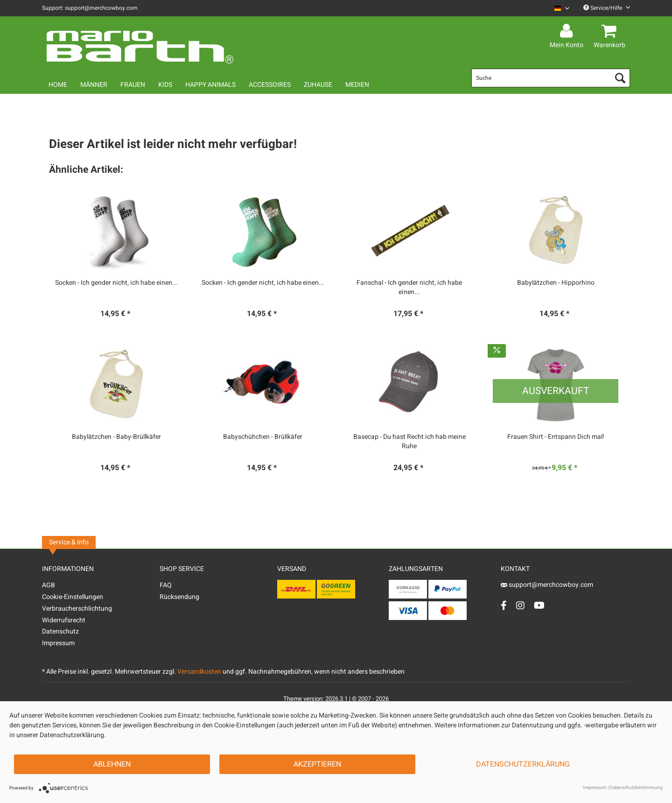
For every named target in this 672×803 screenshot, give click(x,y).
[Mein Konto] (568, 31)
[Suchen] (620, 78)
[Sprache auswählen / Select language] (562, 8)
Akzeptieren (317, 764)
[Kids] (165, 85)
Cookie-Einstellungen (73, 597)
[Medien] (357, 85)
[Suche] (551, 78)
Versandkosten (199, 672)
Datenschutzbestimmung (636, 788)
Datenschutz (60, 631)
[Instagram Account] (520, 605)
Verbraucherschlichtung (77, 609)
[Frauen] (133, 85)
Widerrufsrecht (64, 620)
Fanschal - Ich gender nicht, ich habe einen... (409, 288)
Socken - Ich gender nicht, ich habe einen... (116, 283)
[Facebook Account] (504, 605)
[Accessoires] (270, 85)
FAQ (166, 585)
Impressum (58, 643)
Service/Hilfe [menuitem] (607, 8)
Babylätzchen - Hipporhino (556, 283)
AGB (49, 585)
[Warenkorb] (611, 31)
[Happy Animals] (210, 85)
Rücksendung (179, 597)
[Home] (58, 85)
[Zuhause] (318, 85)
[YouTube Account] (539, 605)
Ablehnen (112, 764)
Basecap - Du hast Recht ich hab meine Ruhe (409, 442)
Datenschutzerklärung (523, 764)
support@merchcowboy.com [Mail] (547, 585)
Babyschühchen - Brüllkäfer (263, 437)
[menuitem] (558, 8)
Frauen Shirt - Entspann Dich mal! (556, 437)
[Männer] (94, 85)
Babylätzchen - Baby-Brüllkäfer (116, 437)
